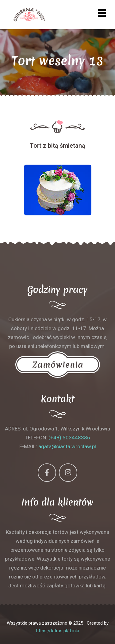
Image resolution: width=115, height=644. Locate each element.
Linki (74, 631)
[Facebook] (47, 473)
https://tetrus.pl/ (52, 631)
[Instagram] (68, 473)
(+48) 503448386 (69, 438)
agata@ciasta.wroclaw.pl (67, 446)
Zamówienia (58, 365)
